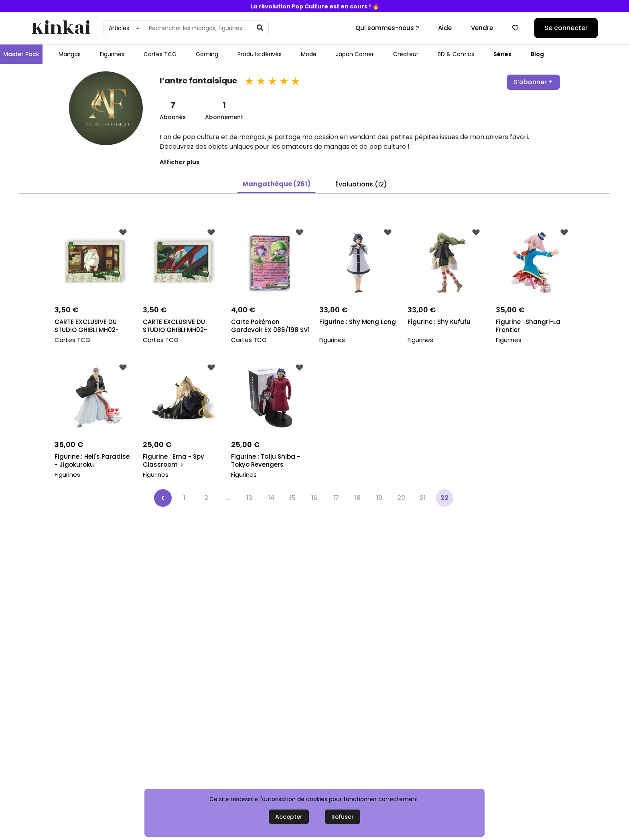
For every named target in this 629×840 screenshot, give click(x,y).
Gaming (207, 54)
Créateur (406, 54)
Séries (502, 54)
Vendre (482, 28)
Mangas (70, 54)
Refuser (343, 817)
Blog (537, 54)
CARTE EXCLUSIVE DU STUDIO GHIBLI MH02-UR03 (175, 327)
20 (401, 498)
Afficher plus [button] (180, 162)
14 (271, 498)
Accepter (289, 817)
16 (314, 498)
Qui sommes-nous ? (387, 28)
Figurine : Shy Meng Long (358, 322)
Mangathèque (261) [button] (276, 184)
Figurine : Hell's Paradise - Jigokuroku (92, 461)
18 (358, 498)
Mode (309, 54)
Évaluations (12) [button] (361, 184)
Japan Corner (355, 54)
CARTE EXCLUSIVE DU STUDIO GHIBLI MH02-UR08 (87, 327)
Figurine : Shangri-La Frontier (528, 326)
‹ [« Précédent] (163, 497)
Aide (445, 28)
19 (379, 498)
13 (249, 498)
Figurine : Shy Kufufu (439, 322)
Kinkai (61, 28)
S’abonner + (533, 82)
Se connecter (566, 28)
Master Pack (21, 54)
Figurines (112, 54)
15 (293, 498)
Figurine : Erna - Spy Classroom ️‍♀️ (173, 461)
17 (336, 498)
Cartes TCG (160, 54)
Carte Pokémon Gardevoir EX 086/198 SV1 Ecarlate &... (270, 327)
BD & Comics (456, 54)
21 (423, 498)
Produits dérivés (260, 54)
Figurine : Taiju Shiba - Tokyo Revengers (266, 461)
